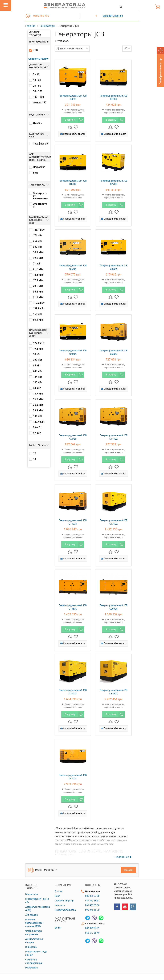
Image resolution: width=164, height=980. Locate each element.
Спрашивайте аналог (73, 134)
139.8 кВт (39, 309)
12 (34, 454)
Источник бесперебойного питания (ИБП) (34, 923)
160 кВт (38, 382)
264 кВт (38, 241)
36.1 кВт (38, 292)
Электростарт (40, 205)
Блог (57, 896)
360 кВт (38, 247)
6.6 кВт (37, 427)
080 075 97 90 (92, 896)
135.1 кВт (39, 230)
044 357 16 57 (92, 901)
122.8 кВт (39, 343)
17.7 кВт (38, 280)
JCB (35, 50)
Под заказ (39, 167)
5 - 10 (36, 75)
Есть (36, 173)
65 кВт (37, 366)
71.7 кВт (38, 297)
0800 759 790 (41, 16)
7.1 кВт (37, 264)
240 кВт (38, 371)
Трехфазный (41, 144)
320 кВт (38, 360)
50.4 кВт (38, 320)
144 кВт (38, 377)
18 (34, 459)
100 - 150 (38, 97)
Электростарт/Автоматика (40, 196)
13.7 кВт (38, 394)
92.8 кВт (38, 258)
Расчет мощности (43, 870)
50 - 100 (38, 91)
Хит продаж (31, 915)
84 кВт (37, 388)
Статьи (59, 891)
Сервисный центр (64, 901)
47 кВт (37, 433)
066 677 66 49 (92, 933)
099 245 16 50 (92, 910)
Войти (58, 928)
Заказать (128, 870)
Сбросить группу (38, 59)
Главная (30, 26)
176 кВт (38, 236)
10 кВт (37, 354)
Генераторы (47, 26)
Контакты (60, 905)
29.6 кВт (38, 286)
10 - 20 (37, 80)
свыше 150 (40, 103)
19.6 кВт (38, 349)
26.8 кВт (38, 405)
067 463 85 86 (92, 905)
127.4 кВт (39, 422)
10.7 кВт (38, 252)
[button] (28, 16)
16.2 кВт (38, 399)
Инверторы (31, 947)
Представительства (65, 910)
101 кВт (38, 416)
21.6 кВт (38, 269)
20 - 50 (37, 86)
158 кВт (38, 314)
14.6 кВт (38, 275)
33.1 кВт (38, 411)
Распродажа (32, 968)
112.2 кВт (39, 303)
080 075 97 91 (92, 928)
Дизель (37, 123)
